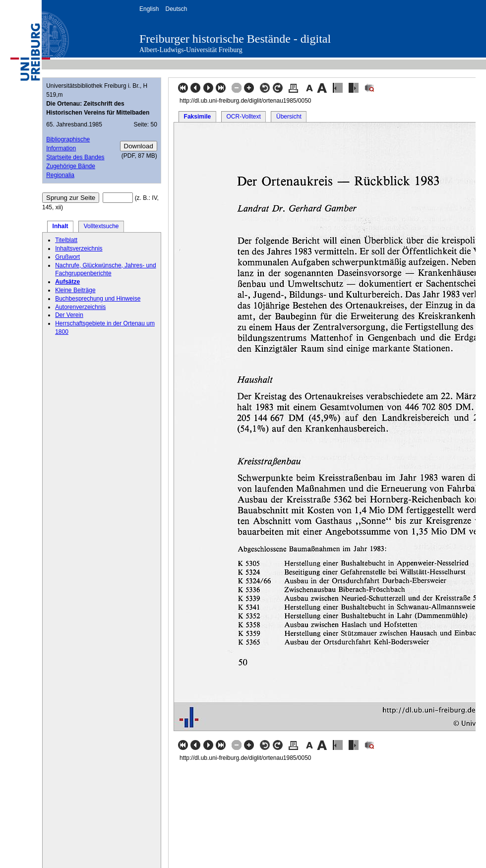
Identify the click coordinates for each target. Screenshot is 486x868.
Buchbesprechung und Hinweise (98, 299)
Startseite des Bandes (75, 157)
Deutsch (176, 9)
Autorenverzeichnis (80, 307)
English (149, 9)
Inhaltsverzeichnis (79, 248)
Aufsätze (67, 282)
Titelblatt (66, 240)
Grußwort (67, 257)
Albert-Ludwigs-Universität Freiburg (191, 50)
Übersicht (289, 117)
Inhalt (61, 226)
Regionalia (60, 175)
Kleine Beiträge (75, 290)
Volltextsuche (101, 226)
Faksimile (198, 117)
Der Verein (69, 315)
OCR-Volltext (243, 117)
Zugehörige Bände (71, 166)
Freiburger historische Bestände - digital (235, 39)
